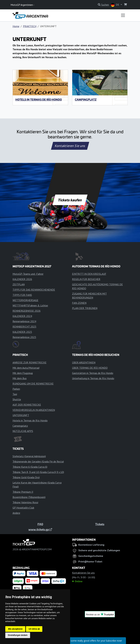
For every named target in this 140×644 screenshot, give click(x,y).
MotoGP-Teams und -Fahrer (28, 274)
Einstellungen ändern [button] (18, 635)
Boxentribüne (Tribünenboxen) (29, 497)
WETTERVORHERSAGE (25, 300)
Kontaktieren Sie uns (70, 146)
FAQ (40, 524)
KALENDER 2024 (22, 316)
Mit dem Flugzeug (23, 373)
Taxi (15, 394)
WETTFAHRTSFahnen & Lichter (30, 305)
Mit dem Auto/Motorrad (26, 368)
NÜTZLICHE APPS (23, 431)
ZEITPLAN (19, 284)
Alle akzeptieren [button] (15, 629)
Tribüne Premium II (23, 492)
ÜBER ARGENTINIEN (84, 362)
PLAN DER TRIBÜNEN (85, 308)
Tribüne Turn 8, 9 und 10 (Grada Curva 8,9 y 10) (38, 472)
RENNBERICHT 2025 (24, 327)
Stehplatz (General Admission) (29, 456)
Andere (16, 513)
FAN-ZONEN (79, 303)
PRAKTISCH (30, 26)
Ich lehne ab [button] (34, 629)
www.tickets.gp (40, 529)
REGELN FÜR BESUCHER (86, 279)
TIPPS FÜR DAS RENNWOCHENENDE (34, 290)
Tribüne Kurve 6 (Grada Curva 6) (30, 467)
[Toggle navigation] (123, 15)
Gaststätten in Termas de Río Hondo (93, 373)
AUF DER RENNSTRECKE (27, 405)
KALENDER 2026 (22, 279)
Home (16, 26)
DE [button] (115, 5)
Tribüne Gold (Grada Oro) (26, 477)
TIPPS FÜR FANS (22, 295)
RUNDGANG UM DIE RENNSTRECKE (33, 384)
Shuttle (17, 399)
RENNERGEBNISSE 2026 (27, 311)
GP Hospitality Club (23, 508)
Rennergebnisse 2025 (24, 337)
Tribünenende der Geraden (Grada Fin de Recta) (38, 461)
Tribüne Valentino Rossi (25, 502)
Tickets (100, 524)
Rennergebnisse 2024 (24, 321)
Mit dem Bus (20, 378)
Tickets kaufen (70, 200)
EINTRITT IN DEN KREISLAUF (89, 274)
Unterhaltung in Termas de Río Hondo (93, 378)
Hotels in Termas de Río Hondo (39, 100)
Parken (16, 389)
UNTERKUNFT (21, 415)
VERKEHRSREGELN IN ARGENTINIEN (34, 410)
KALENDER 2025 (22, 332)
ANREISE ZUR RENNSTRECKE (30, 362)
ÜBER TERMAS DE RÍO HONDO (90, 368)
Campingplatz (86, 100)
